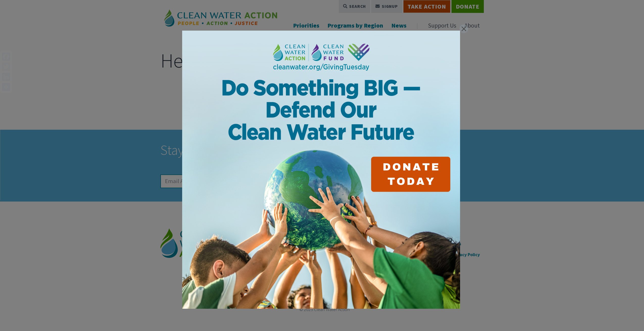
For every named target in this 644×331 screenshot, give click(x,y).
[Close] (464, 29)
